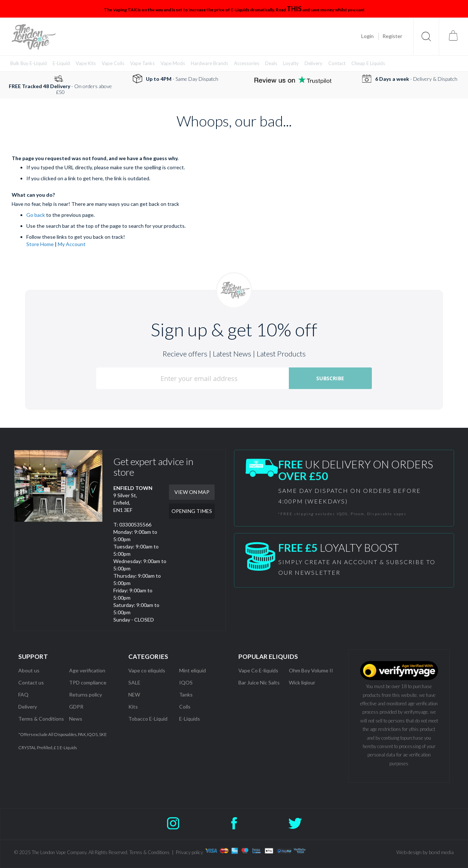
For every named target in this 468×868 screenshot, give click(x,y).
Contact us (31, 682)
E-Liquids (190, 719)
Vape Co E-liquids (258, 670)
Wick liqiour (302, 682)
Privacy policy (189, 852)
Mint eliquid (193, 670)
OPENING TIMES (192, 511)
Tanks (186, 695)
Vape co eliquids (147, 670)
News (76, 719)
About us (29, 670)
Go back (36, 215)
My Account (72, 244)
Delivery (28, 707)
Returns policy (86, 695)
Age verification (87, 670)
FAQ (23, 695)
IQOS (186, 682)
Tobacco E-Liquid (148, 719)
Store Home (40, 244)
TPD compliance (88, 682)
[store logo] (34, 37)
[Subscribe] (330, 378)
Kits (133, 707)
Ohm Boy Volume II (311, 670)
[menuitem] (29, 63)
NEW (134, 695)
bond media (441, 852)
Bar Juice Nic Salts (259, 682)
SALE (134, 682)
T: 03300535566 (132, 524)
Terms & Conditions (41, 719)
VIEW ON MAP (192, 492)
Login (367, 36)
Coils (185, 707)
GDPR (76, 707)
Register (392, 36)
